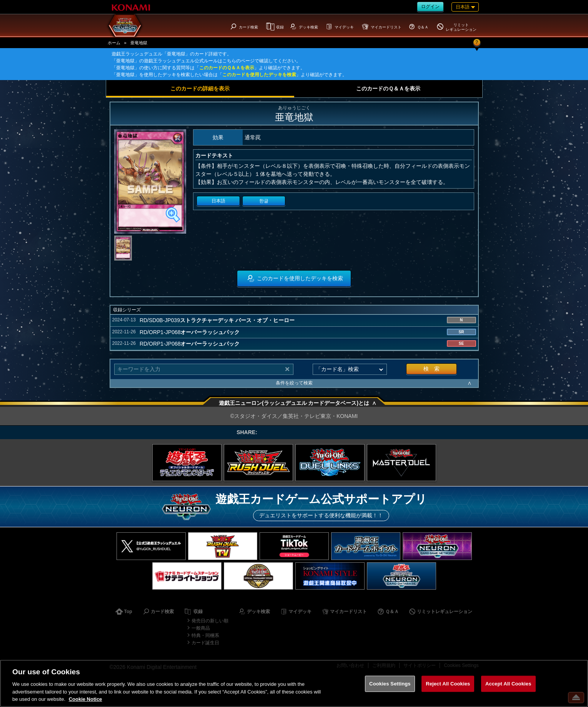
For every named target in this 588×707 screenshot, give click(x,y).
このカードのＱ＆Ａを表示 (227, 68)
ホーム (114, 43)
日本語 (218, 201)
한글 (264, 201)
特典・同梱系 (205, 635)
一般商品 (201, 628)
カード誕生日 (205, 643)
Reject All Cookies (448, 684)
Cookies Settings (390, 684)
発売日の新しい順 (210, 621)
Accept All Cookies (508, 684)
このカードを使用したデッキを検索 (259, 75)
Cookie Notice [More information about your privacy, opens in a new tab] (86, 699)
